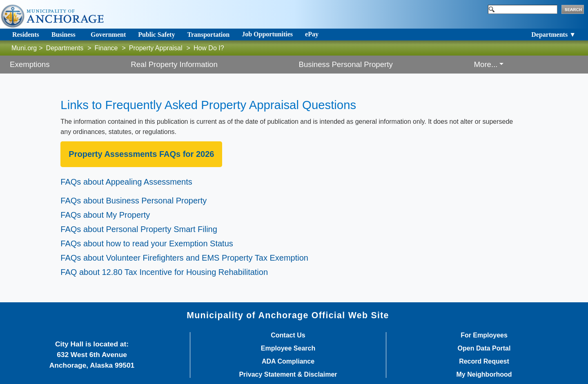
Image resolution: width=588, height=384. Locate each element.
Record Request (484, 362)
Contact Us (288, 335)
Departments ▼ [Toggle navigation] (553, 35)
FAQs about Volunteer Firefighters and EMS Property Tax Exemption (184, 258)
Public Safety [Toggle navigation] (156, 35)
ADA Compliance (288, 362)
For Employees (484, 335)
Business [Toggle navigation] (63, 35)
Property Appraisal (156, 48)
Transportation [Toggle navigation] (208, 35)
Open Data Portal (484, 348)
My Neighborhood (484, 375)
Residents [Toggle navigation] (26, 35)
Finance (106, 48)
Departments (65, 48)
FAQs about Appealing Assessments (126, 182)
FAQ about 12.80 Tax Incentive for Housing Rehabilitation (164, 272)
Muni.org (24, 48)
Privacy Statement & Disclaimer (288, 375)
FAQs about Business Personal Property (134, 201)
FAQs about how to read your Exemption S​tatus (147, 243)
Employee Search (288, 348)
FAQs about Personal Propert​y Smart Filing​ (139, 229)
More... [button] (486, 64)
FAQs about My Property (105, 215)
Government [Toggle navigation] (108, 35)
